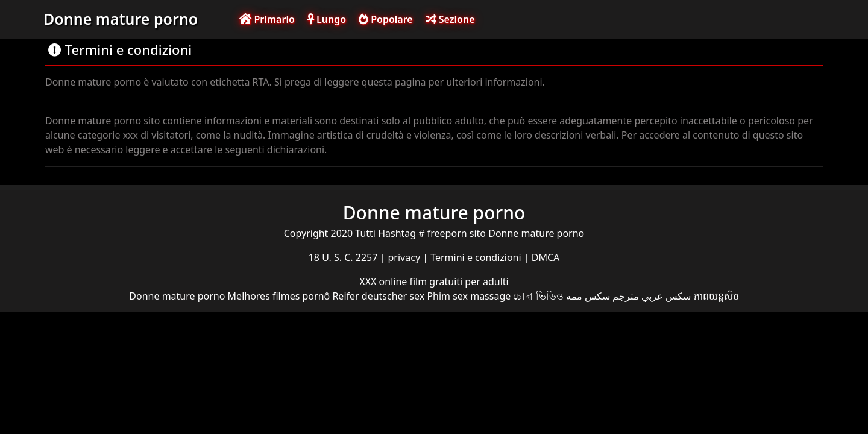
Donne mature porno (121, 19)
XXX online (384, 281)
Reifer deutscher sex (378, 296)
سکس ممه (588, 296)
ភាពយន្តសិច (716, 296)
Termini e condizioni (477, 257)
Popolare (386, 19)
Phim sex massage (469, 296)
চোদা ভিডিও (538, 296)
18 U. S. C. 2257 (344, 257)
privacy (406, 257)
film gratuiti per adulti (459, 281)
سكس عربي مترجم (652, 296)
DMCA (546, 257)
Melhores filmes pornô (279, 296)
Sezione (450, 19)
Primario (267, 19)
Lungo (327, 19)
